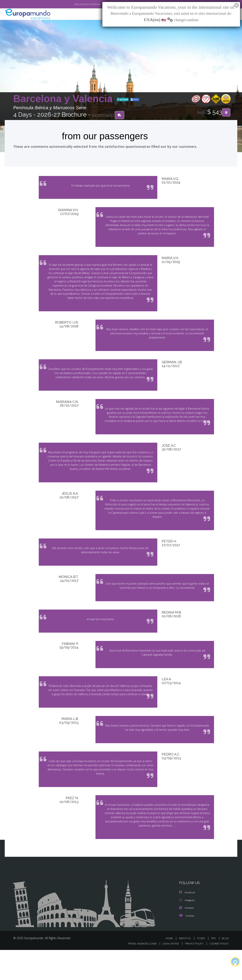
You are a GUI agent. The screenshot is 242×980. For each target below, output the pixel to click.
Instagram (187, 930)
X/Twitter (187, 938)
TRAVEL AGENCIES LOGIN (139, 974)
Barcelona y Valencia (64, 99)
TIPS (214, 968)
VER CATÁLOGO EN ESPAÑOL (79, 4)
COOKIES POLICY (218, 974)
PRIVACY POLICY (193, 974)
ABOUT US (186, 968)
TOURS (202, 968)
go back (123, 100)
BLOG (225, 968)
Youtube (187, 946)
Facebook (187, 923)
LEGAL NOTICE (168, 974)
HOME (171, 968)
